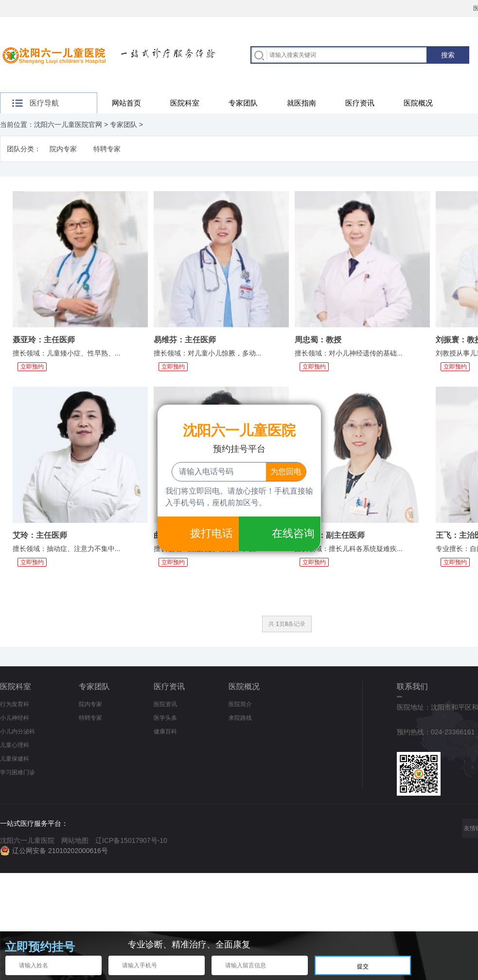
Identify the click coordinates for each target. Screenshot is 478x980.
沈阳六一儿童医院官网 (68, 125)
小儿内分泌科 (18, 731)
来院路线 (240, 718)
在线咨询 (293, 533)
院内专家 (63, 149)
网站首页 (126, 103)
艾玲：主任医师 (40, 535)
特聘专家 (107, 149)
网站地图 (75, 840)
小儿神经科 (15, 718)
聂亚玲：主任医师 (44, 340)
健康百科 (165, 731)
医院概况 (418, 103)
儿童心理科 (15, 745)
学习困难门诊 (18, 772)
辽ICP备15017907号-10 (131, 840)
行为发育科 (15, 704)
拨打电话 (212, 533)
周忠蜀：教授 (318, 340)
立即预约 (32, 367)
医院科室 (185, 103)
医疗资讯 (360, 103)
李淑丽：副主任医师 (330, 535)
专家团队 (243, 103)
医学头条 (165, 718)
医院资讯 (165, 704)
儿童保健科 (15, 759)
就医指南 (301, 103)
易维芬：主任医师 (185, 340)
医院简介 (240, 704)
